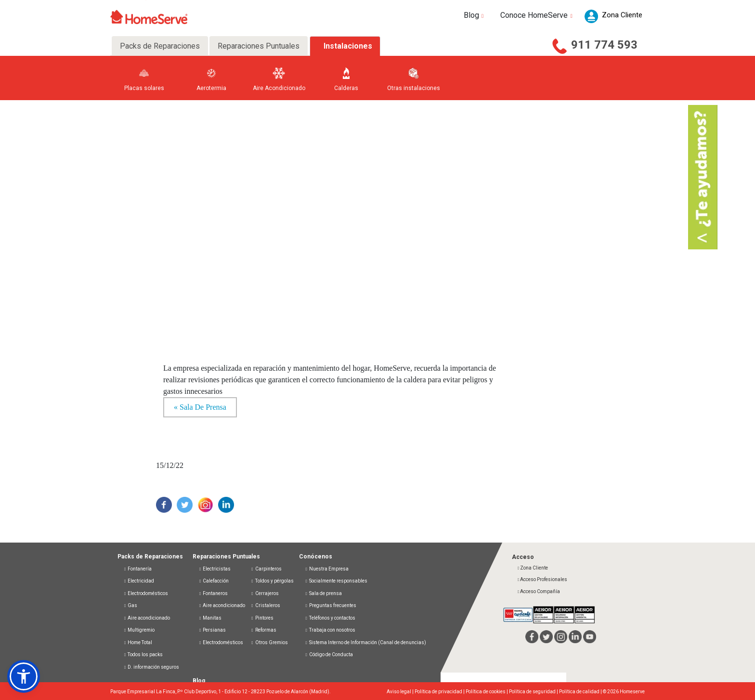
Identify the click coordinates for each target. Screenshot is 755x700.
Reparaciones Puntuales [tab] (259, 46)
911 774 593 (604, 45)
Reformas (263, 630)
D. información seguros (151, 667)
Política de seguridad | (534, 692)
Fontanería (137, 569)
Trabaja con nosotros (330, 630)
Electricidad (139, 581)
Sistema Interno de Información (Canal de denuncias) (368, 642)
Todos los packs (143, 655)
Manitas (210, 618)
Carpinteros (266, 569)
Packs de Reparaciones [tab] (160, 46)
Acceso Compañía (538, 591)
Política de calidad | (581, 692)
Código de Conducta (329, 655)
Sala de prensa (323, 593)
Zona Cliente (532, 568)
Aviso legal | (401, 692)
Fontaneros (213, 593)
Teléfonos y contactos (330, 618)
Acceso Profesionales (542, 579)
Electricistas (215, 569)
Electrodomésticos (146, 593)
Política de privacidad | (440, 692)
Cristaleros (265, 605)
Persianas (212, 630)
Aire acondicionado (147, 618)
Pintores (262, 618)
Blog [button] (475, 15)
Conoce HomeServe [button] (538, 15)
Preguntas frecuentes (331, 605)
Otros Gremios (269, 642)
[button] (24, 676)
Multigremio (139, 630)
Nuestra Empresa (327, 569)
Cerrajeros (264, 593)
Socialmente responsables (336, 581)
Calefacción (214, 581)
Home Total (138, 642)
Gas (130, 605)
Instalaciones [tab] (348, 46)
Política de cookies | (487, 692)
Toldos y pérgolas (272, 581)
